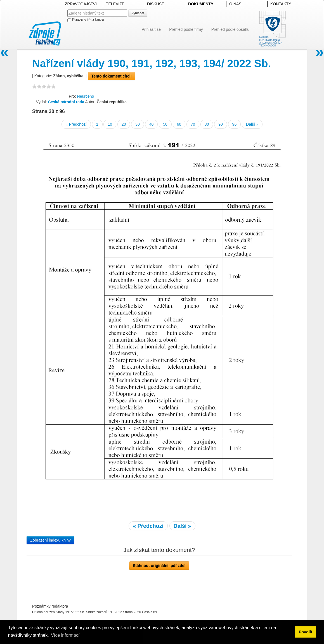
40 (152, 124)
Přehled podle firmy (186, 29)
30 (138, 124)
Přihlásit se (151, 29)
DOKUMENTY (201, 4)
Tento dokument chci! (112, 76)
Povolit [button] (306, 632)
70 (193, 124)
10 (110, 124)
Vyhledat (138, 13)
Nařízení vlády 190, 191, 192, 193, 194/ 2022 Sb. (152, 63)
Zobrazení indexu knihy (50, 540)
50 (165, 124)
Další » (252, 124)
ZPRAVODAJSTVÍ (81, 4)
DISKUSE (156, 4)
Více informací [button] (65, 635)
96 (235, 124)
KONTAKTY (281, 4)
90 (221, 124)
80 (207, 124)
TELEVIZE (115, 4)
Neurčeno (86, 96)
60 (179, 124)
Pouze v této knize (86, 20)
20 (124, 124)
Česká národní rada (66, 102)
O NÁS (235, 4)
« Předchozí (76, 124)
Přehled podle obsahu (230, 29)
